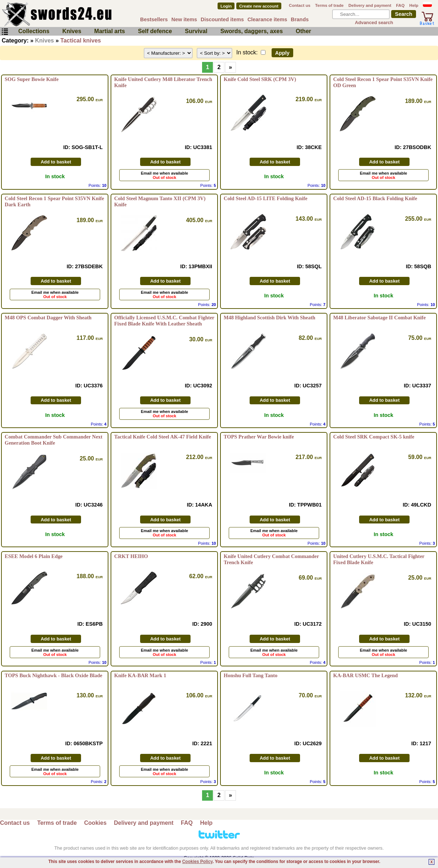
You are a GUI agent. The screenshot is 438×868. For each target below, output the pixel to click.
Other (303, 31)
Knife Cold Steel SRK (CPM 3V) (260, 79)
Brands (300, 19)
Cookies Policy (197, 862)
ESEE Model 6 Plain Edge (34, 556)
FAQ (400, 5)
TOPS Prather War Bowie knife (259, 437)
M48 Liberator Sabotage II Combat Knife (379, 318)
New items (184, 19)
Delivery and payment (370, 5)
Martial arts (110, 31)
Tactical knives (81, 41)
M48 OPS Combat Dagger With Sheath (48, 318)
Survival (196, 31)
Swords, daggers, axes (252, 31)
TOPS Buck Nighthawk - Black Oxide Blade (53, 675)
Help (414, 5)
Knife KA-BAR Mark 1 (140, 675)
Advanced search (374, 23)
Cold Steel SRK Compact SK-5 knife (374, 437)
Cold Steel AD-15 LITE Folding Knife (265, 198)
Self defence (155, 31)
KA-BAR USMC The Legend (365, 675)
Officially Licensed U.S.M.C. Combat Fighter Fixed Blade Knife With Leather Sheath (164, 321)
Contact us (300, 5)
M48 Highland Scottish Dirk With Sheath (269, 318)
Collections (34, 31)
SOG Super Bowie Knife (32, 79)
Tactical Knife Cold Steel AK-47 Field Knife (163, 437)
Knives (72, 31)
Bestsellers (154, 19)
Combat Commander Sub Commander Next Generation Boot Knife (53, 440)
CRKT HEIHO (131, 556)
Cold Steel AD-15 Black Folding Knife (375, 198)
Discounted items (222, 19)
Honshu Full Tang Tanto (251, 675)
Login (226, 6)
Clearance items (267, 19)
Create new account (259, 6)
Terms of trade (329, 5)
